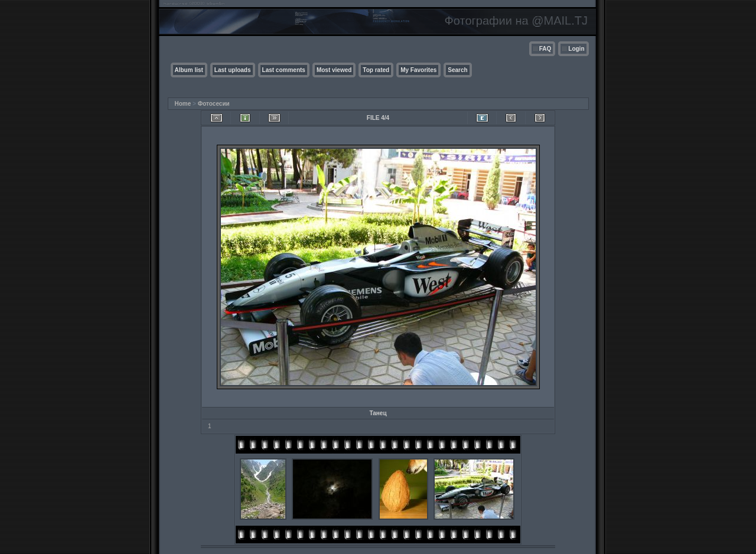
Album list (189, 70)
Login (576, 49)
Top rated (376, 70)
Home (183, 104)
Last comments (284, 70)
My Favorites (418, 70)
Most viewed (334, 70)
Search (457, 70)
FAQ (545, 49)
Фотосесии (214, 104)
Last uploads (233, 70)
